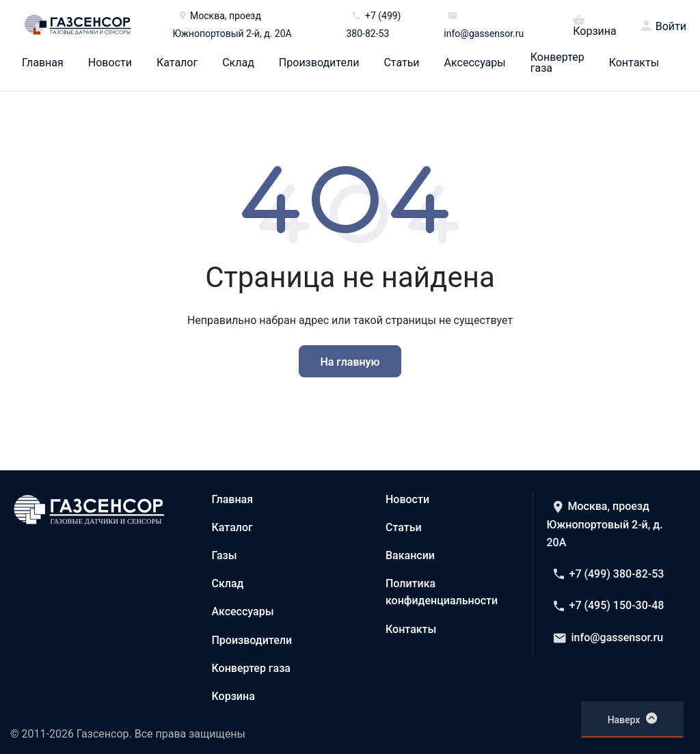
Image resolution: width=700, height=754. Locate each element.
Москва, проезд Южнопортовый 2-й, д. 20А (605, 524)
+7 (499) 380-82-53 (609, 574)
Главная (43, 63)
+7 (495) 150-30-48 (609, 605)
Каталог (177, 63)
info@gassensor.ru (609, 637)
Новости (110, 63)
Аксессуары (475, 63)
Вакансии (410, 555)
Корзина (594, 25)
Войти (671, 27)
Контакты (634, 63)
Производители (319, 63)
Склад (238, 63)
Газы (225, 555)
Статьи (401, 63)
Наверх (633, 718)
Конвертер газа (557, 63)
